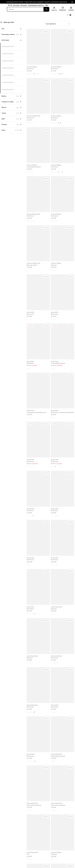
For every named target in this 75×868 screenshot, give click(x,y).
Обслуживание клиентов (36, 5)
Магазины (24, 5)
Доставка (16, 5)
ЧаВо (47, 5)
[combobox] (58, 24)
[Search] (25, 9)
